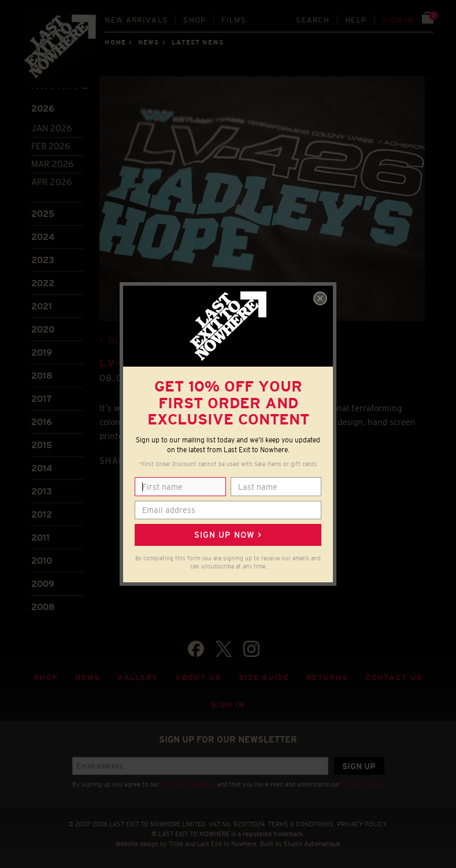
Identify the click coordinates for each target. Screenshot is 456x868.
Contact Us (394, 677)
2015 (42, 445)
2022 (43, 283)
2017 (41, 399)
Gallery (138, 677)
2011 (40, 538)
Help (356, 20)
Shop (194, 20)
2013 (42, 491)
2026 (43, 108)
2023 (43, 260)
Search (313, 20)
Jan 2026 (51, 128)
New (136, 20)
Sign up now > (228, 535)
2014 (42, 468)
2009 (43, 584)
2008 (43, 607)
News (149, 42)
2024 (43, 237)
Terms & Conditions (188, 784)
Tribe (176, 844)
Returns (327, 677)
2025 (43, 214)
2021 (42, 306)
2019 (42, 352)
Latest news (198, 42)
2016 (42, 422)
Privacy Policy (362, 784)
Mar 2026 (52, 164)
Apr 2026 (51, 182)
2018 (42, 376)
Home (115, 42)
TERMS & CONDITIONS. (302, 824)
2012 (42, 514)
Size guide (264, 677)
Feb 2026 (51, 146)
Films (234, 20)
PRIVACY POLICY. (363, 824)
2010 (42, 561)
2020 (43, 329)
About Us (198, 677)
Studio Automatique (312, 844)
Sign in (398, 20)
